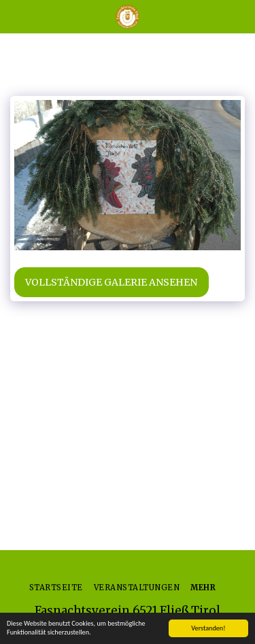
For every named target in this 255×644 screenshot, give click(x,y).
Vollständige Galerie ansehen (111, 282)
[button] (15, 16)
